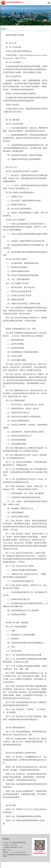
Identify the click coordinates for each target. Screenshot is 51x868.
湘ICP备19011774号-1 (17, 847)
